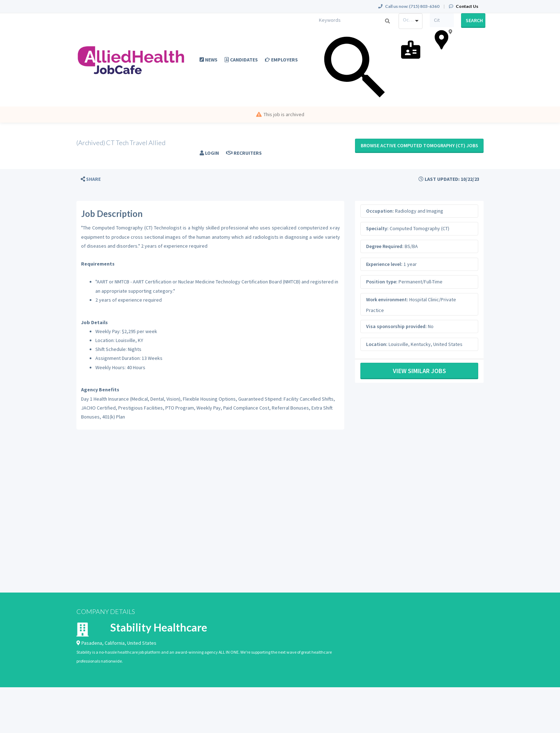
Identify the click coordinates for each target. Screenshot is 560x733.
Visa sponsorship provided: (396, 326)
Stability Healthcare (159, 627)
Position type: (382, 282)
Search (474, 20)
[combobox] (411, 21)
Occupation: (380, 211)
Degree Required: (385, 246)
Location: (377, 344)
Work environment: (387, 299)
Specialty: (377, 228)
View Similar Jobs (419, 371)
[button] (91, 179)
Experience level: (384, 264)
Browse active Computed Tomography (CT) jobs (419, 145)
